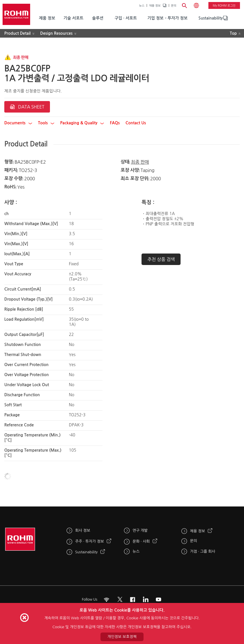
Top (233, 33)
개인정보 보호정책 (122, 637)
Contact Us (136, 123)
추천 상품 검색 (161, 259)
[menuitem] (211, 18)
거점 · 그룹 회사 (203, 551)
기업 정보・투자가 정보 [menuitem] (167, 18)
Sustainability (211, 18)
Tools (46, 123)
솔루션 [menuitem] (98, 18)
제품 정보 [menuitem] (47, 18)
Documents (18, 123)
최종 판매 (140, 162)
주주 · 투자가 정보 (90, 541)
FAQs (115, 123)
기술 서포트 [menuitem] (73, 18)
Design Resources (56, 33)
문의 (174, 5)
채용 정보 (155, 5)
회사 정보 (83, 530)
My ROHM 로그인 (224, 5)
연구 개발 (140, 530)
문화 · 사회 (141, 541)
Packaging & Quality (82, 123)
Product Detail (18, 33)
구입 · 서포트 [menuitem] (126, 18)
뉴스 (142, 5)
